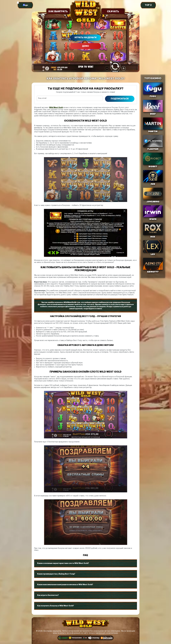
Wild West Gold (56, 107)
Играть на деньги (85, 37)
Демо (86, 46)
